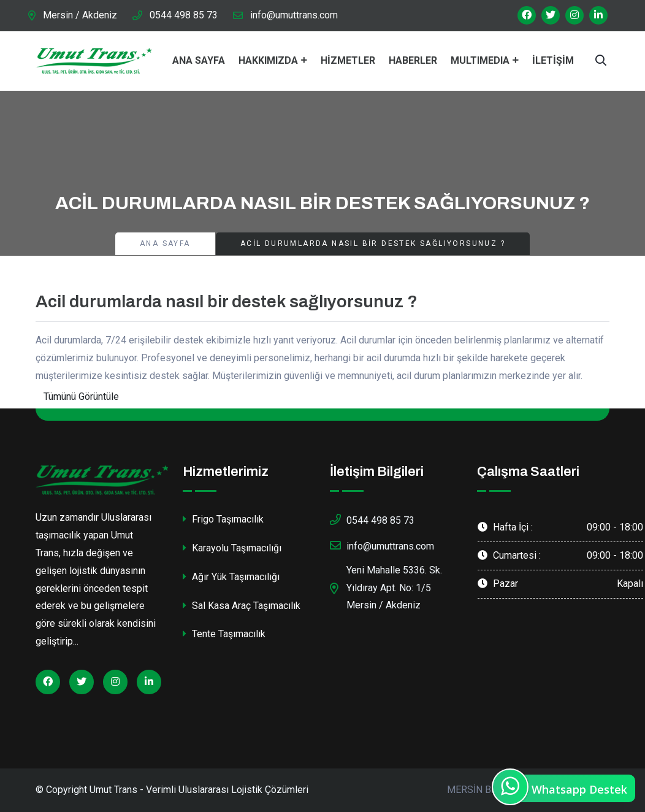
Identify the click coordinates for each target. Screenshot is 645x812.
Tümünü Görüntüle (81, 396)
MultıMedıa (480, 60)
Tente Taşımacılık (224, 634)
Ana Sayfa (199, 60)
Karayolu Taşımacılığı (232, 548)
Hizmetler (348, 60)
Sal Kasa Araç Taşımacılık (242, 606)
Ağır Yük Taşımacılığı (231, 577)
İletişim (553, 60)
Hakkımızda (268, 60)
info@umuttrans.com (294, 15)
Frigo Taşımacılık (223, 519)
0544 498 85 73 (184, 15)
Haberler (413, 60)
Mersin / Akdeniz (80, 15)
